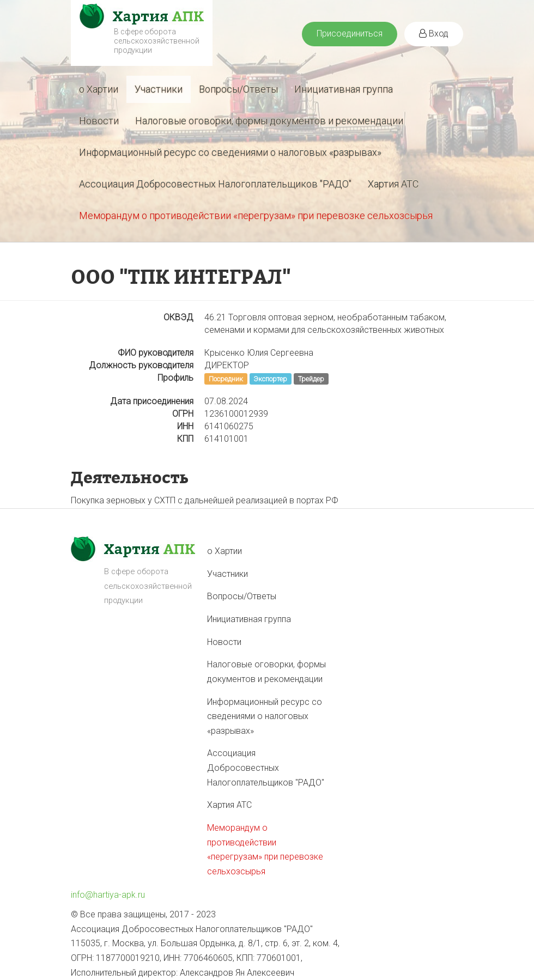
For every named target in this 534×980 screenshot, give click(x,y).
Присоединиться (350, 34)
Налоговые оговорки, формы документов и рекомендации (269, 121)
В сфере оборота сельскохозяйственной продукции (157, 41)
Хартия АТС (393, 184)
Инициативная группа (344, 89)
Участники (159, 89)
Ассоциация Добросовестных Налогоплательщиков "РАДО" (215, 184)
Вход (434, 34)
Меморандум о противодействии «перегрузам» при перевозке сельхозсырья (256, 215)
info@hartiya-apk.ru (108, 895)
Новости (99, 121)
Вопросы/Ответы (238, 89)
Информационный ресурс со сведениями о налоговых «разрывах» (230, 152)
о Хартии (99, 89)
